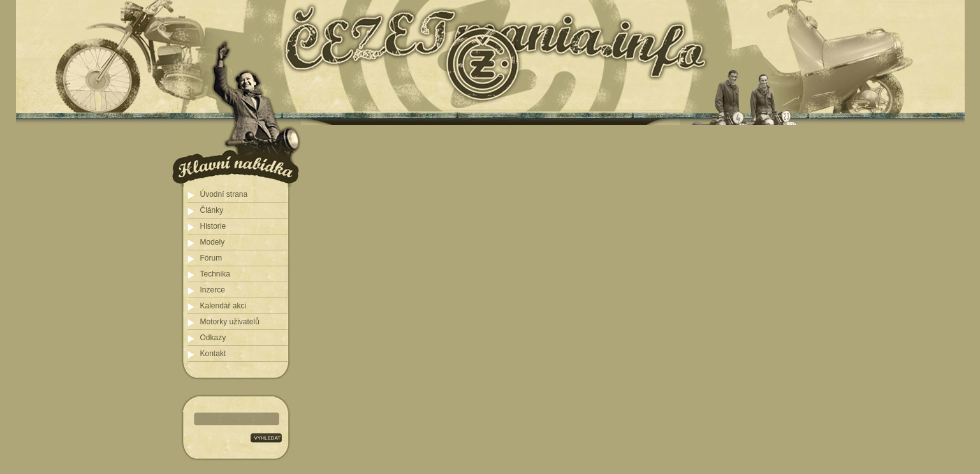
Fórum (211, 258)
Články (212, 210)
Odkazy (213, 338)
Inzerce (213, 290)
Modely (213, 242)
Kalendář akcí (223, 306)
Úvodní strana (224, 194)
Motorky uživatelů (230, 322)
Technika (215, 274)
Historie (213, 226)
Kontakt (213, 354)
